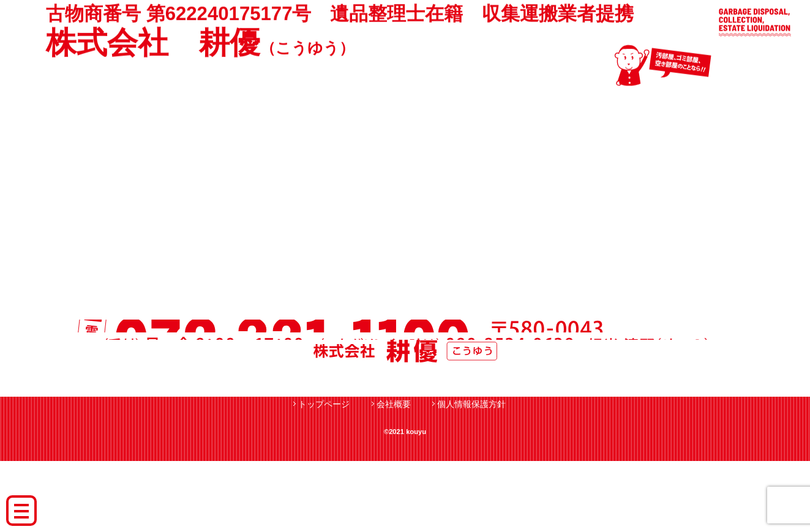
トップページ (324, 475)
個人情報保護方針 (471, 475)
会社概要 (394, 475)
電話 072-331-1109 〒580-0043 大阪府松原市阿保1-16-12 (405, 349)
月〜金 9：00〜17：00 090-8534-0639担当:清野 (405, 395)
